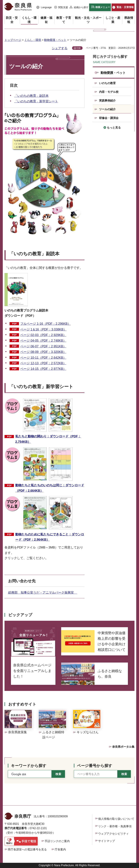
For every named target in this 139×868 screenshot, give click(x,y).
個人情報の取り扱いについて (116, 819)
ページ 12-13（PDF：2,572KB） (43, 363)
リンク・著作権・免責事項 (115, 826)
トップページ (13, 40)
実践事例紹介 (107, 101)
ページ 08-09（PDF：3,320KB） (43, 352)
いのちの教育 (107, 83)
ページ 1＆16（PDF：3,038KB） (43, 329)
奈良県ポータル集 (123, 747)
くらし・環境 (33, 40)
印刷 (79, 48)
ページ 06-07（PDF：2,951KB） (43, 346)
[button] (44, 7)
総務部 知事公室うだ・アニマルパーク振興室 (43, 593)
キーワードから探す (29, 766)
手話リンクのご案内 (57, 841)
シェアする (60, 48)
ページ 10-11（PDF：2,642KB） (43, 358)
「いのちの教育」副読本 (31, 96)
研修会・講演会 (109, 118)
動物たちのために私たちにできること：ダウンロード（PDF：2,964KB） (50, 537)
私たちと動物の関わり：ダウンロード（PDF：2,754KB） (48, 439)
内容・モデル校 (109, 92)
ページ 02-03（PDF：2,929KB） (43, 335)
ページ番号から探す (95, 766)
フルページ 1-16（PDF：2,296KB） (46, 324)
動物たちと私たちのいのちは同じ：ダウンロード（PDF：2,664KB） (50, 488)
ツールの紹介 (107, 109)
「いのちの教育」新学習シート (36, 101)
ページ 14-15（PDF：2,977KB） (43, 369)
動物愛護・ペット (55, 40)
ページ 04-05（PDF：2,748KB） (43, 341)
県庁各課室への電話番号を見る (27, 849)
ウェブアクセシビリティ (113, 834)
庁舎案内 (60, 849)
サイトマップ (107, 841)
